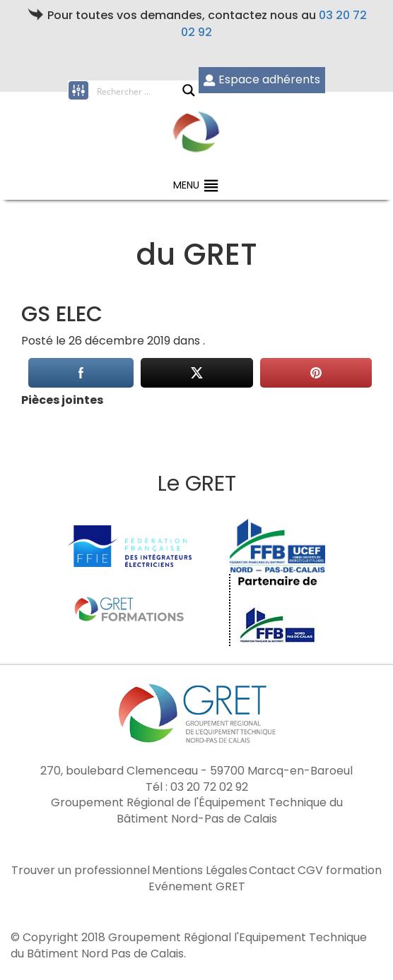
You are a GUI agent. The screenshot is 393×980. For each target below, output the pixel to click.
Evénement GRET (197, 887)
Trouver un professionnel (81, 871)
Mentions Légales (200, 871)
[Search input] (139, 90)
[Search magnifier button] (189, 90)
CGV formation (340, 871)
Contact (272, 871)
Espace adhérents (262, 79)
